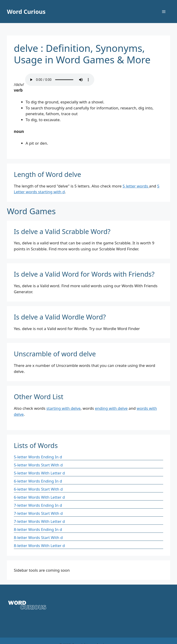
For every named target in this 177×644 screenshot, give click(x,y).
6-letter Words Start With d (38, 489)
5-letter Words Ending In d (38, 457)
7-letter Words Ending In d (38, 505)
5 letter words (136, 186)
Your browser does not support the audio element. (60, 80)
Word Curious (26, 12)
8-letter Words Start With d (38, 537)
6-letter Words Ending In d (38, 481)
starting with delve (63, 408)
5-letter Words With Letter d (39, 473)
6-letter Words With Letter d (39, 497)
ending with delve (111, 408)
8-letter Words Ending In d (38, 529)
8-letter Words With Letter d (39, 546)
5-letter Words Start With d (38, 465)
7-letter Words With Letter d (39, 521)
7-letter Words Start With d (38, 513)
